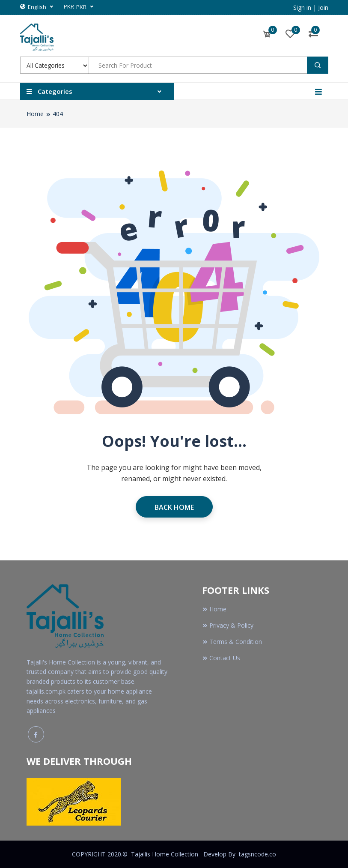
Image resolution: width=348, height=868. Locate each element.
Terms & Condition (232, 642)
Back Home (174, 507)
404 (58, 114)
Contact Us (221, 658)
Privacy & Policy (228, 625)
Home (35, 114)
